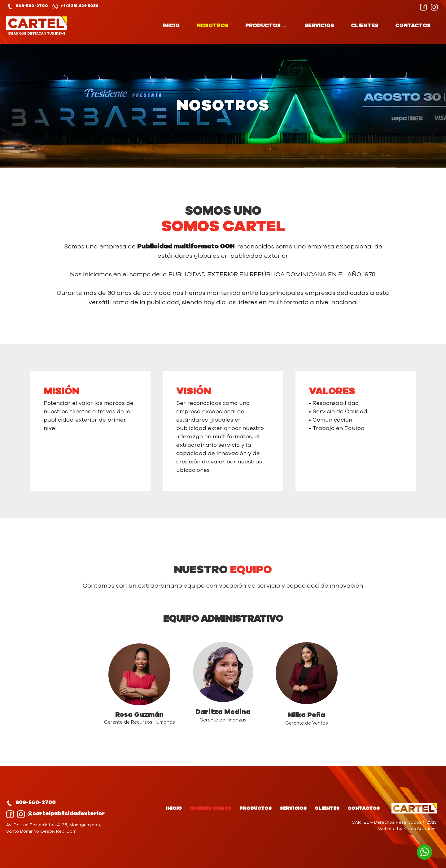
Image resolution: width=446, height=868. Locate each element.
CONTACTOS (413, 26)
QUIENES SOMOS (211, 808)
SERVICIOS (319, 26)
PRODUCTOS (267, 26)
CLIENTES (365, 26)
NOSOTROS (212, 26)
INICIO (171, 26)
